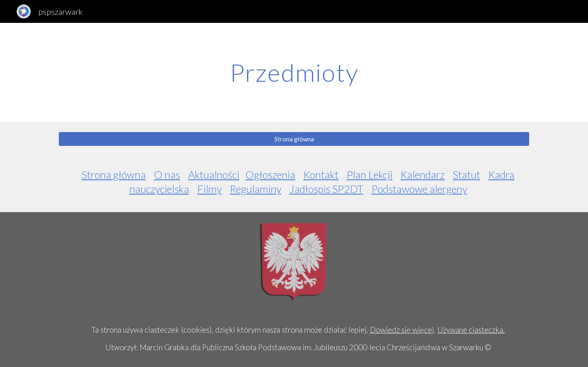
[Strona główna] (294, 139)
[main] (294, 72)
